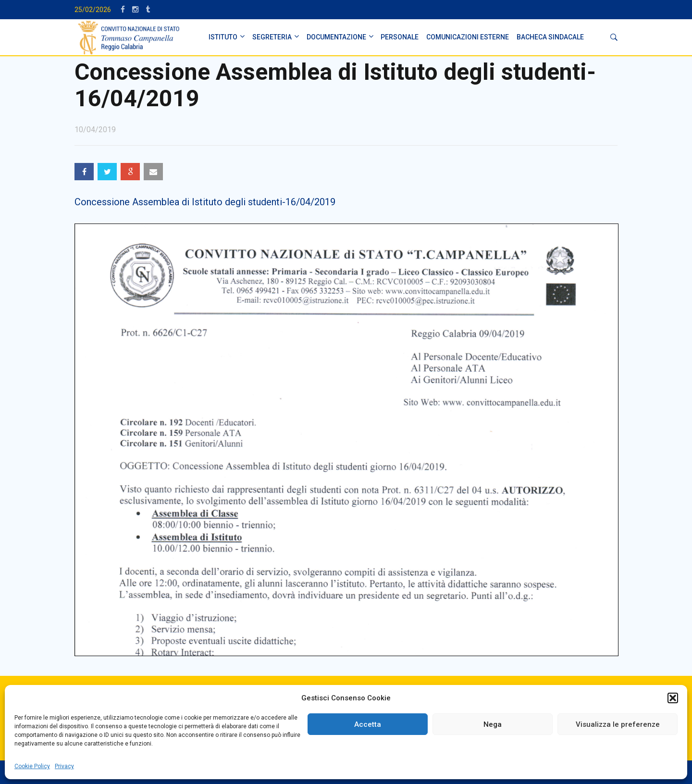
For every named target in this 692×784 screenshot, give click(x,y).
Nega (493, 724)
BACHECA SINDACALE (550, 37)
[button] (673, 698)
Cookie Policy (32, 766)
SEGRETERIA (272, 37)
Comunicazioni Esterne (468, 37)
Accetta (368, 724)
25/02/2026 (93, 10)
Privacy (64, 766)
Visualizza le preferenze (618, 724)
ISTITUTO (223, 37)
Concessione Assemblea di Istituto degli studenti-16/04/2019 (205, 202)
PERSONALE (400, 37)
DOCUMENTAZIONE (336, 37)
